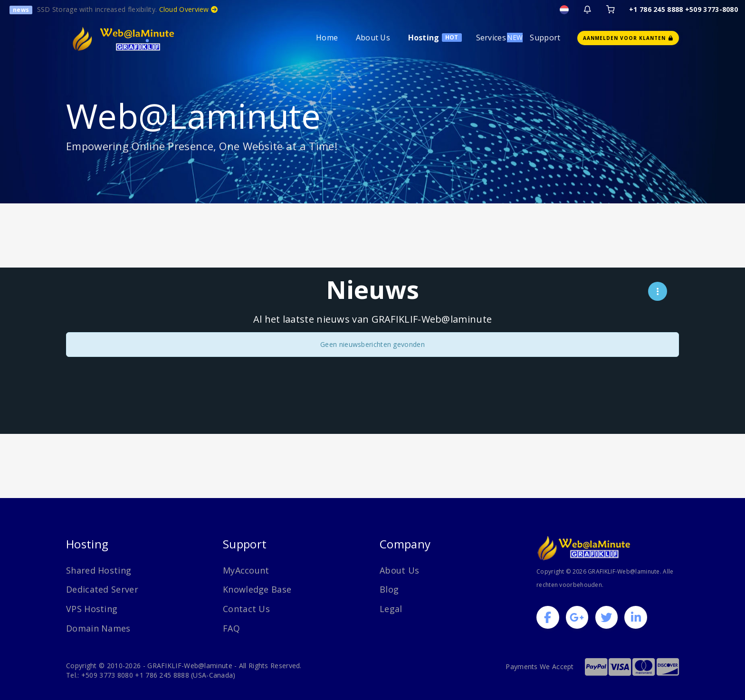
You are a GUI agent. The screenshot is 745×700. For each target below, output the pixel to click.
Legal (391, 609)
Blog (389, 589)
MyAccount (246, 570)
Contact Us (246, 609)
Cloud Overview (189, 9)
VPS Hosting (92, 609)
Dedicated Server (102, 589)
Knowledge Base (257, 589)
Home (327, 38)
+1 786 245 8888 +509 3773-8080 (683, 9)
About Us (373, 38)
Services (491, 38)
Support (545, 38)
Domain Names (98, 628)
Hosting (424, 38)
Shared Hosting (99, 570)
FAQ (231, 628)
